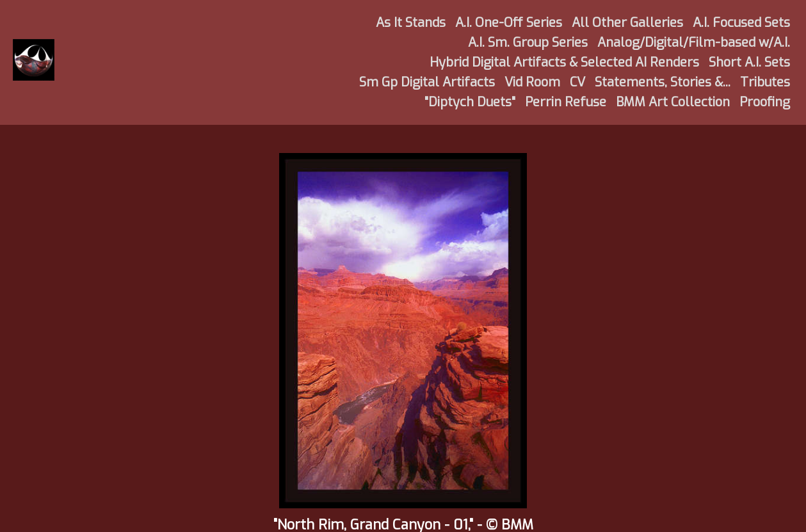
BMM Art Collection (673, 102)
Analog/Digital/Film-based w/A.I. (694, 43)
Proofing (765, 102)
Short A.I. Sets (749, 62)
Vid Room (532, 82)
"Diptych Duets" (470, 102)
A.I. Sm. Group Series (528, 43)
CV (577, 82)
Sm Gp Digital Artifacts (427, 82)
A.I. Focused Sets (741, 23)
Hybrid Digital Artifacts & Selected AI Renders (564, 62)
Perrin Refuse (566, 102)
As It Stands (411, 23)
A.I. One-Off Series (509, 23)
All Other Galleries (627, 23)
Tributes (765, 82)
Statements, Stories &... (663, 82)
